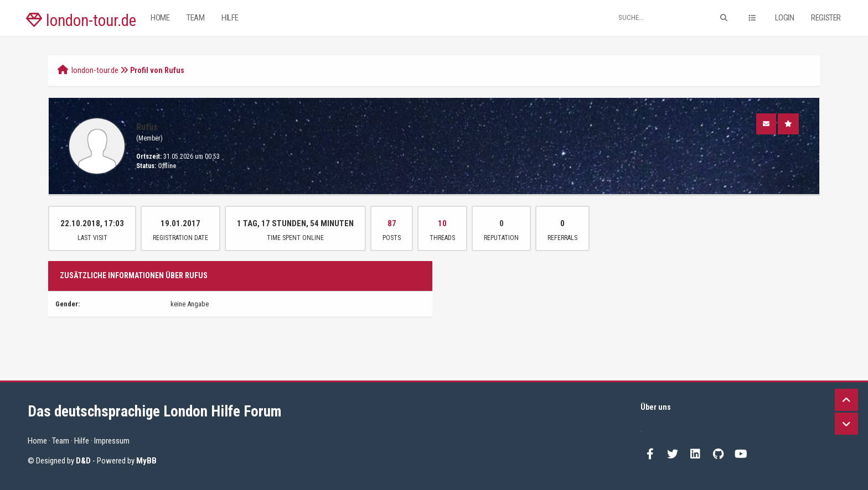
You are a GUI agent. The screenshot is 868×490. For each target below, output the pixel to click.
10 (442, 223)
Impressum (112, 441)
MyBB (146, 461)
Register (826, 18)
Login (785, 18)
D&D (83, 461)
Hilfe (230, 18)
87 (392, 223)
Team (195, 18)
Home (160, 18)
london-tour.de (81, 20)
